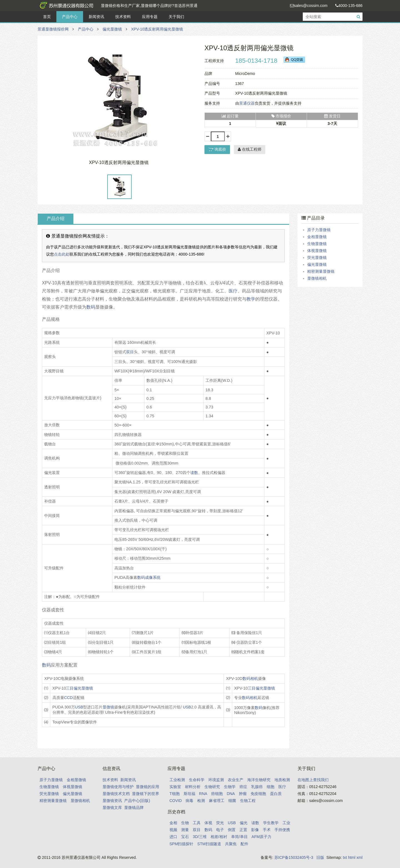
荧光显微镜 (317, 258)
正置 (243, 830)
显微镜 (108, 707)
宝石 (185, 837)
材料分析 (193, 787)
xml (359, 857)
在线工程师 (250, 149)
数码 (91, 307)
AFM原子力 (262, 837)
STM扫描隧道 (209, 844)
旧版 (320, 857)
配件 (244, 844)
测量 (185, 830)
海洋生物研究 (259, 780)
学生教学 (271, 823)
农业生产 (236, 780)
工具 (197, 823)
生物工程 (248, 801)
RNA (203, 794)
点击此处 (62, 254)
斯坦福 (189, 794)
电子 (220, 830)
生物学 (230, 787)
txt (345, 857)
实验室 (175, 787)
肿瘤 (243, 794)
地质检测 (282, 780)
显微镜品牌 (134, 808)
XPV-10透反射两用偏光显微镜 (157, 29)
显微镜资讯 (112, 801)
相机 (254, 678)
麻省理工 (217, 801)
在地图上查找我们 (313, 780)
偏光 (244, 823)
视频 (173, 830)
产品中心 (70, 17)
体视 (208, 823)
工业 (286, 823)
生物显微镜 (317, 244)
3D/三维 (200, 837)
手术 (267, 830)
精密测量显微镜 (321, 271)
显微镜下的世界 (146, 794)
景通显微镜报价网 (65, 6)
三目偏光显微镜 (79, 688)
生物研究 (212, 787)
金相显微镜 (317, 237)
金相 (173, 823)
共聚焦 (231, 844)
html (352, 857)
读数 (194, 473)
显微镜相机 (317, 278)
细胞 (271, 787)
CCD (68, 698)
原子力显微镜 (319, 230)
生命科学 (197, 780)
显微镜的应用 (147, 787)
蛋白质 (276, 794)
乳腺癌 (257, 787)
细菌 (232, 801)
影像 (255, 830)
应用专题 (150, 17)
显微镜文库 (112, 808)
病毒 (189, 801)
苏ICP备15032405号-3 (294, 857)
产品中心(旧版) (137, 801)
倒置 (232, 830)
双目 (130, 352)
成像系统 (153, 577)
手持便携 (282, 830)
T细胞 (175, 794)
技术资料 (123, 17)
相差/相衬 (219, 837)
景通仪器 (247, 103)
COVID (176, 801)
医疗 (233, 291)
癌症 (243, 787)
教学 (251, 299)
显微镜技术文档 (116, 794)
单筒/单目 (239, 837)
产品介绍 (56, 219)
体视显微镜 (317, 251)
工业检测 (177, 780)
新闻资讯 (96, 17)
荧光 (220, 823)
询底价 (217, 149)
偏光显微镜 (112, 29)
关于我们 (176, 17)
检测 (201, 801)
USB (79, 707)
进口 (173, 837)
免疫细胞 (258, 794)
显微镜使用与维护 (118, 787)
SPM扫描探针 (181, 844)
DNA (231, 794)
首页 (47, 17)
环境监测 (216, 780)
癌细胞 (217, 794)
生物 (185, 823)
